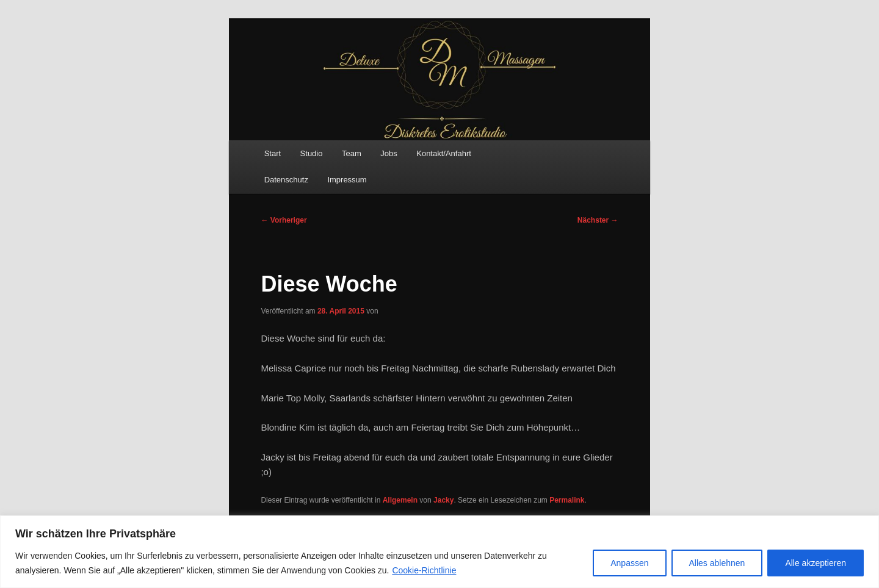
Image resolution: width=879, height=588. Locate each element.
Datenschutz (286, 180)
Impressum (347, 180)
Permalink (567, 500)
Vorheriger (284, 220)
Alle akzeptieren (816, 563)
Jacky (443, 500)
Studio (312, 153)
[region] (440, 552)
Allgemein (400, 500)
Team (352, 153)
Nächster (598, 220)
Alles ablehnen (717, 563)
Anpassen (629, 563)
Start (273, 153)
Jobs (389, 153)
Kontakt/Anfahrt (444, 153)
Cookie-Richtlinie (424, 570)
